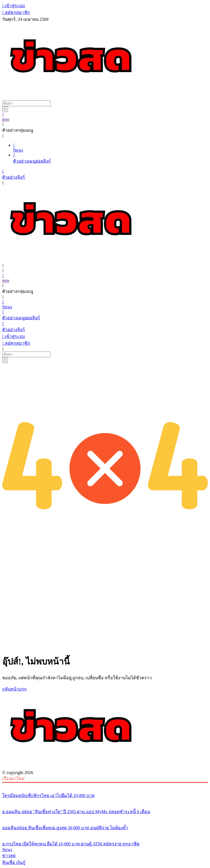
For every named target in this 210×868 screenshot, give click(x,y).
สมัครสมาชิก (16, 12)
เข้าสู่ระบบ (14, 6)
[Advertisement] (105, 610)
